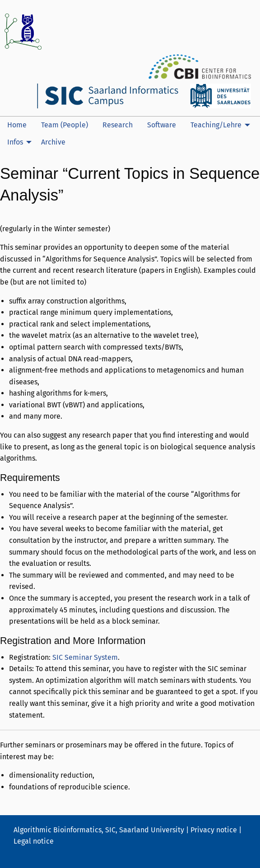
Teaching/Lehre (216, 125)
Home (17, 125)
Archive (53, 142)
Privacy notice (214, 830)
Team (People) (65, 125)
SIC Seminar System (85, 657)
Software (162, 125)
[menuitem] (17, 125)
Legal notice (34, 841)
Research (118, 125)
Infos (15, 142)
